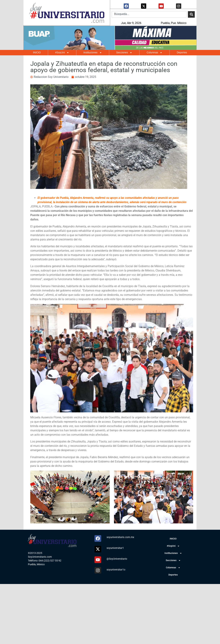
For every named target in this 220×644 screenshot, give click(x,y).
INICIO (37, 52)
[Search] (191, 14)
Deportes (182, 52)
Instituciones (93, 52)
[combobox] (149, 14)
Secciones (124, 52)
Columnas (154, 52)
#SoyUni (62, 52)
